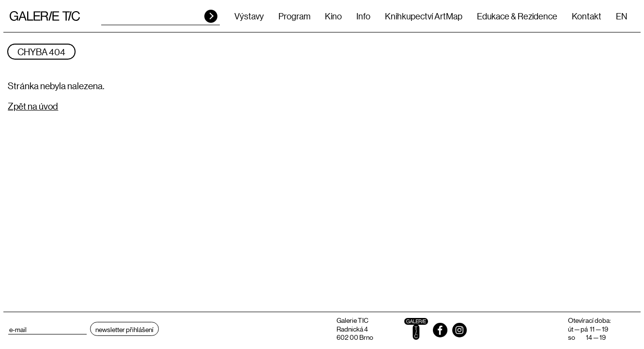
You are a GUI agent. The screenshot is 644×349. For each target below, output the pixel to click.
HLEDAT (211, 16)
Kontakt (587, 16)
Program (294, 16)
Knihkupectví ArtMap (424, 16)
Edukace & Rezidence (517, 16)
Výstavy (249, 16)
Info (363, 16)
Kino (333, 16)
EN (621, 16)
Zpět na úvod (33, 106)
